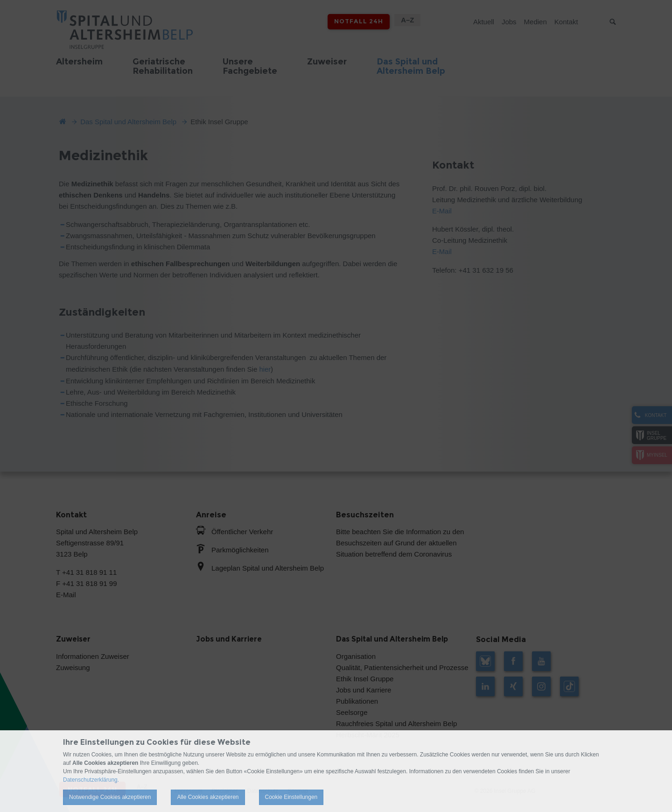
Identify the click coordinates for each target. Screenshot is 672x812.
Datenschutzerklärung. (91, 780)
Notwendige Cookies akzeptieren (110, 797)
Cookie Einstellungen (291, 797)
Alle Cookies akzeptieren (208, 797)
